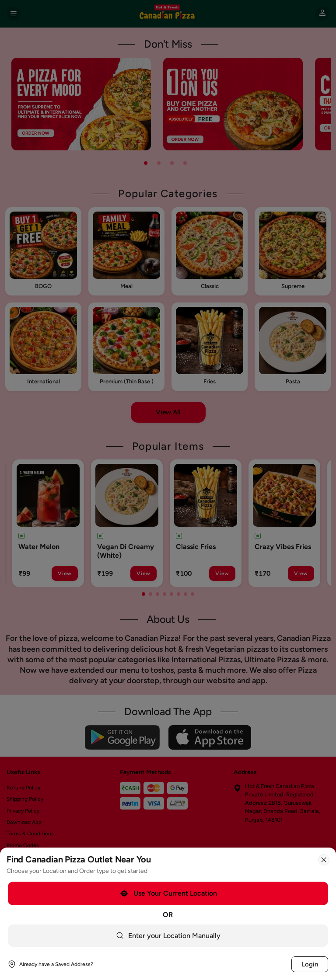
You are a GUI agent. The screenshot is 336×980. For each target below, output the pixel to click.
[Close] (324, 860)
